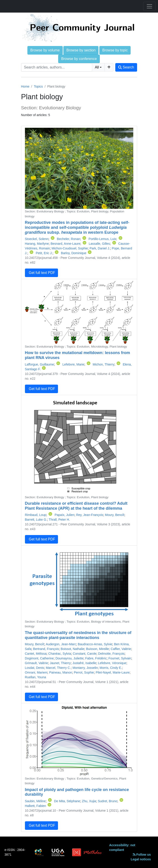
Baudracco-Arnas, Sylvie (95, 644)
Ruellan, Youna (36, 677)
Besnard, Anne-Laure (65, 244)
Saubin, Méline (35, 801)
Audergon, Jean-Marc (61, 644)
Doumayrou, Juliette (70, 658)
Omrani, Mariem (36, 672)
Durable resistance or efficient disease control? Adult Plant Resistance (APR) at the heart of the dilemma (76, 506)
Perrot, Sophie (84, 672)
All (97, 67)
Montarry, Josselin (85, 668)
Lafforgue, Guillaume (40, 364)
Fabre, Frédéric (96, 658)
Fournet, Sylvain (120, 658)
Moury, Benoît (115, 515)
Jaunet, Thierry (60, 663)
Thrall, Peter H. (59, 520)
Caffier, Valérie (121, 649)
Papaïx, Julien (65, 515)
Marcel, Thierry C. (58, 668)
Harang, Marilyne (37, 244)
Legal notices (141, 859)
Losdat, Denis (35, 668)
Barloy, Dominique (74, 253)
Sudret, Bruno (107, 801)
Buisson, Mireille (98, 649)
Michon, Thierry (103, 364)
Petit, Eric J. (44, 253)
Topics (38, 86)
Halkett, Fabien (36, 806)
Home (25, 86)
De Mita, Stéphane (67, 801)
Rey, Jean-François (90, 515)
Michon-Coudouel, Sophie (70, 248)
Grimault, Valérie (37, 663)
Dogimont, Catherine (39, 658)
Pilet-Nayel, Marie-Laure (113, 672)
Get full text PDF (42, 273)
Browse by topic (115, 50)
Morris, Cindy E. (111, 668)
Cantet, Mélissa (36, 654)
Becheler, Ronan (69, 239)
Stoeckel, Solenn (37, 239)
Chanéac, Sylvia (60, 654)
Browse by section (81, 50)
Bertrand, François (46, 649)
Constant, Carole (85, 654)
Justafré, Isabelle (84, 663)
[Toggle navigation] (149, 6)
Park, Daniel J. (100, 248)
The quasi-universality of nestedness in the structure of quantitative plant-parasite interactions (78, 635)
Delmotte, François (111, 654)
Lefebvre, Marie (73, 364)
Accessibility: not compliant (122, 847)
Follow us (142, 855)
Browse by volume (45, 50)
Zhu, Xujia (89, 801)
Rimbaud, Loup (36, 515)
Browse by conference (79, 59)
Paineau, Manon (61, 672)
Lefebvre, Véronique (112, 663)
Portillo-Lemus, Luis (102, 239)
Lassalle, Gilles (99, 244)
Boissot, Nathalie (72, 649)
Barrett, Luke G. (36, 520)
